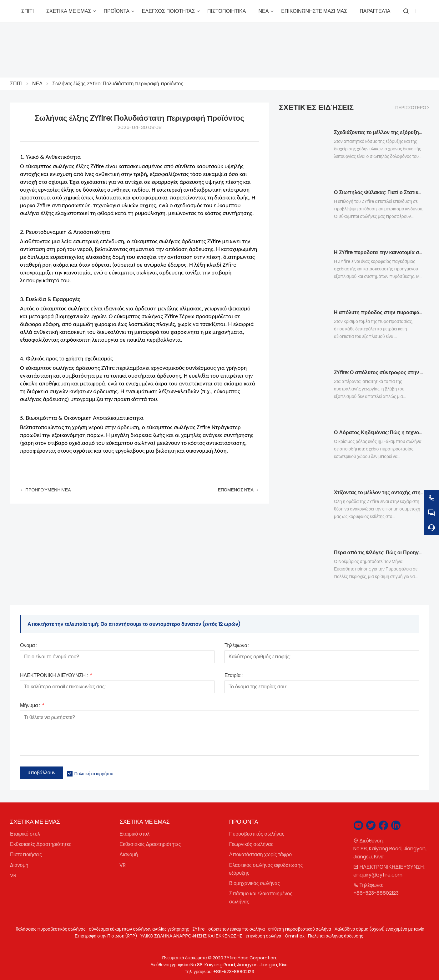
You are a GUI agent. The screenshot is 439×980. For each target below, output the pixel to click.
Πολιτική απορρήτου (94, 774)
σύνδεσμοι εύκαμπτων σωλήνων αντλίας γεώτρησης (139, 929)
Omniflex (295, 936)
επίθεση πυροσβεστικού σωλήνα (300, 929)
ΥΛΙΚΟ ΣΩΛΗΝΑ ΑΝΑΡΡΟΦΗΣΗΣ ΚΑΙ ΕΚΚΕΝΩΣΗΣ (191, 936)
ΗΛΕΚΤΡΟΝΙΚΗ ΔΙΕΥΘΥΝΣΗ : (56, 676)
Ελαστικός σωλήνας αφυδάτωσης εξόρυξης (266, 869)
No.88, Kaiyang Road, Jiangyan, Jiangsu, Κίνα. (390, 852)
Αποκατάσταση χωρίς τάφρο (261, 854)
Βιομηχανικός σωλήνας (255, 883)
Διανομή (19, 865)
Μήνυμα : (32, 706)
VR (13, 875)
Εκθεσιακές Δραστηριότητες (41, 844)
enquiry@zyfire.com (378, 875)
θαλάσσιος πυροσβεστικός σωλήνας (51, 929)
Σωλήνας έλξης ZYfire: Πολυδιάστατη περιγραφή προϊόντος (118, 84)
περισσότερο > (412, 108)
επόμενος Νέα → (238, 490)
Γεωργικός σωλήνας (251, 844)
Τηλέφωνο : (237, 646)
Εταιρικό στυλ (25, 834)
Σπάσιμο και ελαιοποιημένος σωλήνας (261, 897)
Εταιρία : (234, 676)
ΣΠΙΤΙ (16, 84)
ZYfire (199, 929)
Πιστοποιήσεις (26, 854)
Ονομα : (29, 646)
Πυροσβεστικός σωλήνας (257, 834)
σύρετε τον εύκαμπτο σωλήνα (237, 929)
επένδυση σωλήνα (264, 936)
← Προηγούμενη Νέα (45, 490)
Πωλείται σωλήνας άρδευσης (336, 936)
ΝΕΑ (37, 84)
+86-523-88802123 (376, 893)
